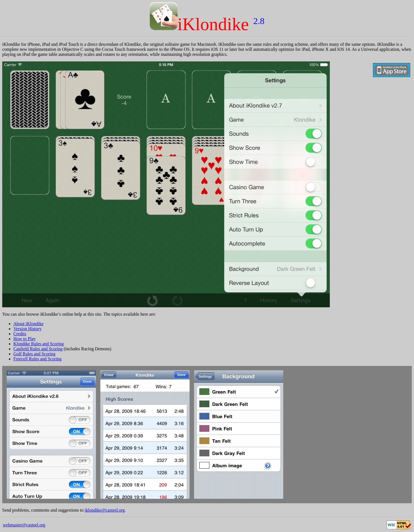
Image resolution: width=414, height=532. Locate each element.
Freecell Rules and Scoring (37, 359)
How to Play (25, 339)
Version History (27, 329)
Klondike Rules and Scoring (39, 344)
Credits (20, 334)
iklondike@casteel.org (105, 510)
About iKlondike (28, 324)
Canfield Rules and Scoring (38, 349)
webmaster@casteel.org (24, 525)
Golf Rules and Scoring (34, 354)
